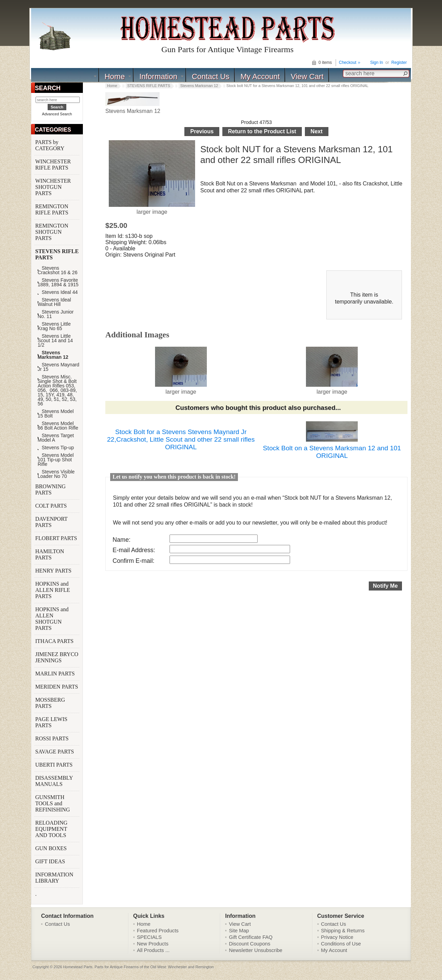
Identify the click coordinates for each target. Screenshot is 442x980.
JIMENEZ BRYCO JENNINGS (57, 657)
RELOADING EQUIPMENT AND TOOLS (51, 829)
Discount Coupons (250, 944)
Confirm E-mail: (133, 561)
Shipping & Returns (343, 931)
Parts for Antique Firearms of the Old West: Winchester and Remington (154, 967)
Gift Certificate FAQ (251, 937)
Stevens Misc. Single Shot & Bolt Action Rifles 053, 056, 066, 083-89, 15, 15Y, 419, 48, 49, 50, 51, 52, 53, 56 (57, 390)
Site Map (239, 931)
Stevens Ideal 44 (58, 292)
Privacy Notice (337, 937)
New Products (153, 944)
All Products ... (153, 950)
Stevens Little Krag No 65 (54, 326)
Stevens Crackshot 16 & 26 (57, 270)
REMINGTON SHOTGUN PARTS (52, 232)
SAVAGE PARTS (55, 752)
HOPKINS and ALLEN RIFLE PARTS (53, 590)
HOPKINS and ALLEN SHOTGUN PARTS (52, 619)
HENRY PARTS (54, 571)
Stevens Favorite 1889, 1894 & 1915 (58, 282)
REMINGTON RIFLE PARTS (52, 209)
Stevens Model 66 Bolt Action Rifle (58, 426)
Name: (122, 540)
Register (399, 63)
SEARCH (48, 88)
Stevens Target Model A (56, 438)
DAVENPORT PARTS (51, 522)
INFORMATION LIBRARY (54, 878)
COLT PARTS (51, 506)
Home (115, 76)
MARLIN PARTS (56, 674)
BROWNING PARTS (50, 489)
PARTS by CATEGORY (50, 145)
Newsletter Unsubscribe (256, 950)
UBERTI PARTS (55, 765)
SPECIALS (150, 937)
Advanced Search (57, 114)
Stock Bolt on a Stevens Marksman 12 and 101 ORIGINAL (332, 452)
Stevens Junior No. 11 (56, 314)
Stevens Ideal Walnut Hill (54, 302)
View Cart (307, 76)
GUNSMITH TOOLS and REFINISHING (53, 803)
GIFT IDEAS (51, 861)
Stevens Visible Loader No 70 (56, 474)
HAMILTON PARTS (50, 554)
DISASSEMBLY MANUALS (54, 781)
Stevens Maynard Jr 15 (59, 367)
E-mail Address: (134, 550)
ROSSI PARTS (52, 738)
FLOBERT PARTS (56, 538)
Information (158, 76)
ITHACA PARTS (55, 641)
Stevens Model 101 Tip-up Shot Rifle (56, 460)
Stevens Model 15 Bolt (56, 414)
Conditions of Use (341, 944)
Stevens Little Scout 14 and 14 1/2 (55, 341)
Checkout (348, 63)
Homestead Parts (78, 967)
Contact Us (210, 76)
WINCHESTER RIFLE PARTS (53, 165)
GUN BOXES (52, 848)
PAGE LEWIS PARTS (51, 722)
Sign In (377, 63)
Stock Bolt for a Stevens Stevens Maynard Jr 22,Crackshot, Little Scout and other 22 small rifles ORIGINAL (181, 439)
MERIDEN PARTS (57, 687)
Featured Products (158, 931)
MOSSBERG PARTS (50, 703)
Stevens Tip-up (56, 448)
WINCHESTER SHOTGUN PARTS (53, 187)
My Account (260, 76)
